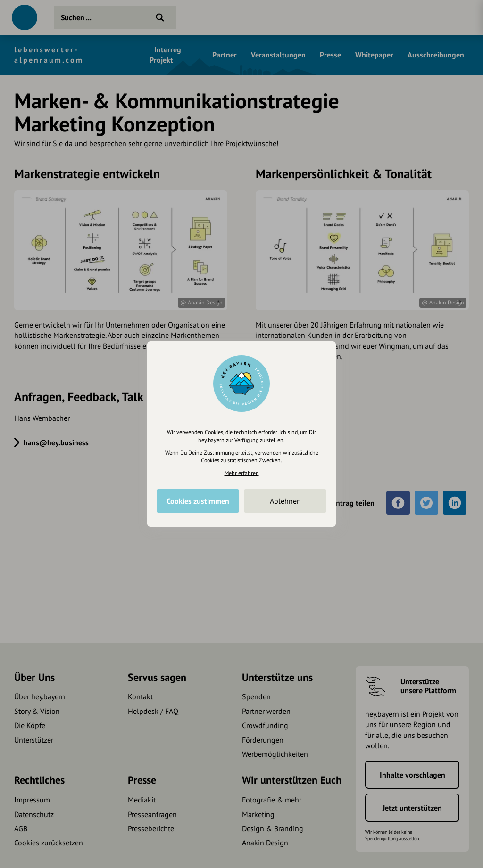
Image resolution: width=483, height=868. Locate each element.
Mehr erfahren (242, 473)
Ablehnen (285, 501)
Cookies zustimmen (198, 501)
